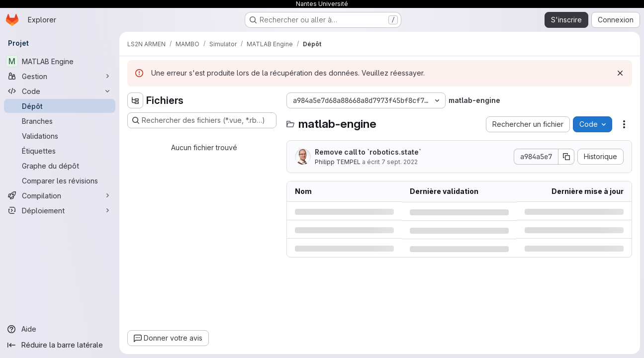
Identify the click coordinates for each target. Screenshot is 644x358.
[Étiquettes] (60, 151)
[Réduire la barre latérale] (60, 345)
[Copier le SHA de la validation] (566, 157)
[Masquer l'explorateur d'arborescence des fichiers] (135, 100)
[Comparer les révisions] (60, 180)
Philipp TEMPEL (338, 162)
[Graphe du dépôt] (60, 166)
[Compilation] (60, 195)
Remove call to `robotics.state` (368, 152)
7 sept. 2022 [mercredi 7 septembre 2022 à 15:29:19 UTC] (400, 162)
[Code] (60, 91)
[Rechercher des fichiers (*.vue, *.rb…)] (202, 120)
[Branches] (60, 121)
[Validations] (60, 136)
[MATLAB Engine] (60, 61)
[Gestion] (60, 76)
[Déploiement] (60, 210)
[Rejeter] (620, 73)
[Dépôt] (60, 106)
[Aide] (60, 329)
